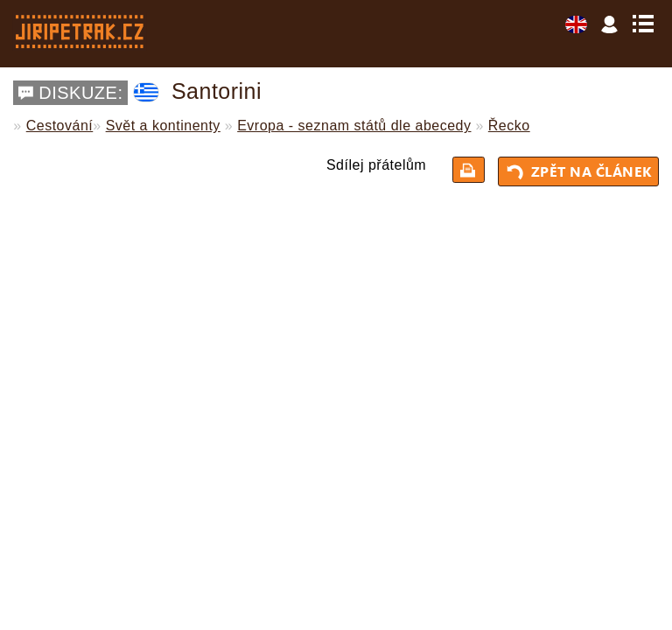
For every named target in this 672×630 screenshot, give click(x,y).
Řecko (509, 126)
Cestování (60, 126)
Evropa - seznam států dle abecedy (354, 126)
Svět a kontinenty (163, 126)
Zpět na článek (581, 171)
